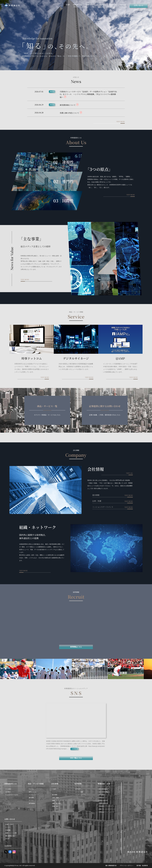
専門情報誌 (32, 803)
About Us (77, 5)
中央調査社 (102, 795)
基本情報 (96, 495)
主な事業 (8, 792)
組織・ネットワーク (58, 800)
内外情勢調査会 (103, 789)
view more (121, 122)
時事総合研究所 (103, 800)
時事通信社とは (11, 784)
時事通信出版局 (103, 803)
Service (89, 5)
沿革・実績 (97, 501)
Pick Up (31, 789)
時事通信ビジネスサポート (106, 806)
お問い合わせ (139, 5)
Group (123, 5)
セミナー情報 (79, 792)
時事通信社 (12, 5)
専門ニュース (32, 792)
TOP (68, 5)
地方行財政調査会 (104, 792)
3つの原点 (8, 789)
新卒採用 (78, 789)
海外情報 (31, 798)
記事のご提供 (9, 824)
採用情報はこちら (76, 647)
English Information (12, 795)
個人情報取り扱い (10, 836)
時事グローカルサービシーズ (107, 809)
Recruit (113, 5)
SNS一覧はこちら (76, 758)
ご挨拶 (54, 789)
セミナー (31, 800)
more (74, 749)
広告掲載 (8, 830)
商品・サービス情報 (36, 784)
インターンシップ (80, 795)
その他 (7, 839)
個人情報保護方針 (111, 865)
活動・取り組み (57, 803)
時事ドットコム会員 (11, 833)
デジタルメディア (34, 795)
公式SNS (8, 846)
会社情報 (55, 784)
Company (102, 5)
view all (129, 473)
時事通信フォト (103, 798)
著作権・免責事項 (142, 865)
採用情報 (78, 784)
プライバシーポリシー (127, 865)
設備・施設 (55, 806)
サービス (8, 827)
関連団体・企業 (104, 784)
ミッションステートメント (103, 507)
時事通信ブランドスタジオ (106, 812)
